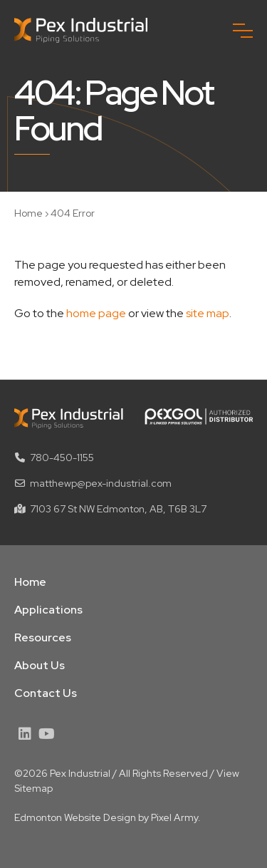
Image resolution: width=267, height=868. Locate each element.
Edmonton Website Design (75, 817)
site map (208, 313)
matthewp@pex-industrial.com (101, 483)
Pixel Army (174, 817)
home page (96, 313)
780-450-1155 (62, 458)
